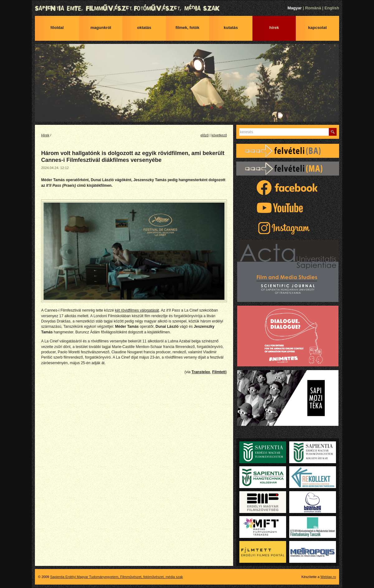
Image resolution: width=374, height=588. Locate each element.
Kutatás (231, 28)
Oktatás (144, 28)
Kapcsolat (318, 28)
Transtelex (201, 372)
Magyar (295, 8)
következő (219, 135)
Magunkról (101, 28)
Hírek (274, 28)
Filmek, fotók (187, 28)
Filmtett (219, 372)
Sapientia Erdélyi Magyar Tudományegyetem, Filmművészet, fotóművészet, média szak (187, 8)
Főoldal (57, 28)
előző (204, 135)
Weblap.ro (328, 577)
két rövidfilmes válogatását (137, 310)
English (332, 8)
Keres (333, 132)
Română (313, 8)
